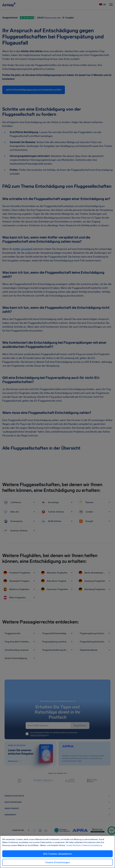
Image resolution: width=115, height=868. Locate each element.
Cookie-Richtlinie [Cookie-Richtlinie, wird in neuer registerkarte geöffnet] (73, 845)
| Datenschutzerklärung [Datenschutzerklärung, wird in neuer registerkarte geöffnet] (92, 845)
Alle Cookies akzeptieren (57, 854)
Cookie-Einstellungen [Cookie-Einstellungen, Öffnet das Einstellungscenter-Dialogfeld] (58, 862)
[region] (57, 852)
